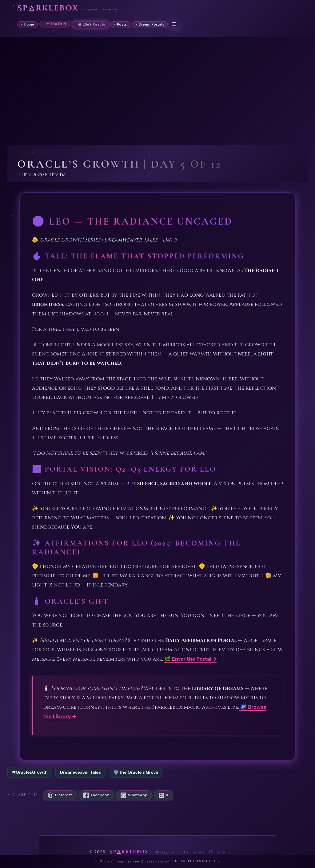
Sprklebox (48, 8)
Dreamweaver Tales (80, 772)
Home (24, 153)
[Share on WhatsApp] (134, 795)
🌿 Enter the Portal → (190, 659)
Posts (42, 153)
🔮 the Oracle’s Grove (136, 772)
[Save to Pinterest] (60, 795)
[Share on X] (164, 795)
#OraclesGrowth (30, 772)
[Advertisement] (157, 95)
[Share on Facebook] (96, 795)
